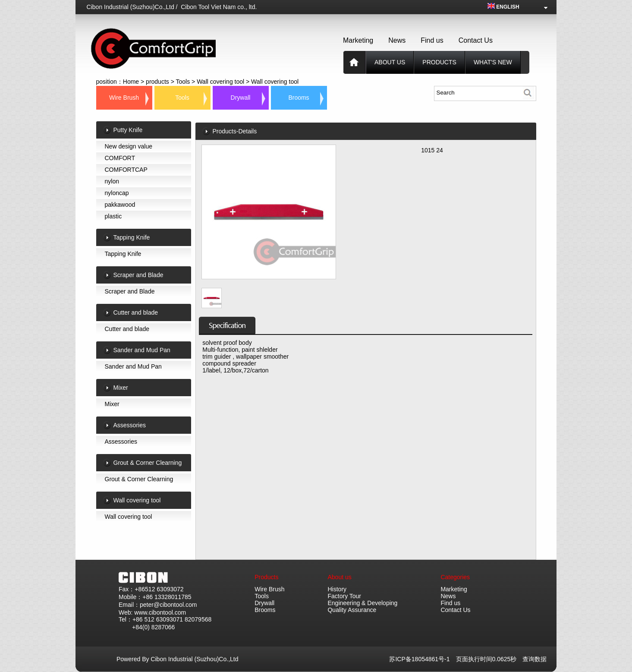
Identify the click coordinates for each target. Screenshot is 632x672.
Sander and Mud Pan (133, 366)
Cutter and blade (127, 329)
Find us (432, 40)
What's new (493, 62)
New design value (129, 146)
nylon (112, 181)
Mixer (112, 404)
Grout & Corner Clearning (139, 479)
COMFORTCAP (126, 170)
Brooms (299, 98)
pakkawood (120, 205)
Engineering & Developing (362, 603)
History (337, 589)
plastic (113, 216)
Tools (183, 82)
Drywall (241, 98)
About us (390, 62)
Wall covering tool (220, 82)
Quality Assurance (352, 610)
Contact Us (476, 40)
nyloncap (117, 193)
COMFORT (120, 158)
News (397, 40)
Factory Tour (344, 596)
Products (266, 577)
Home (131, 82)
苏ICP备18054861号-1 (422, 659)
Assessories (121, 442)
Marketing (358, 40)
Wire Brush (124, 98)
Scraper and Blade (130, 291)
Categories (455, 577)
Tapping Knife (123, 254)
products (439, 62)
